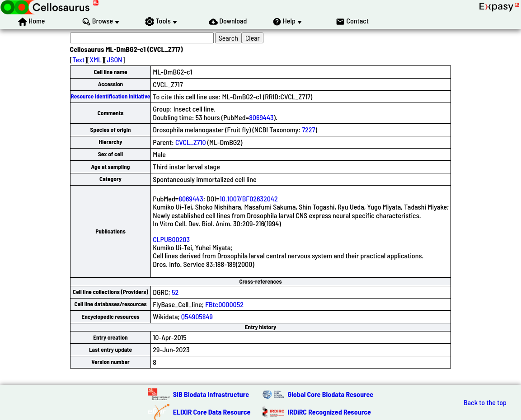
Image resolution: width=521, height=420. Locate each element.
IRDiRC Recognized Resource (329, 412)
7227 (308, 129)
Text (78, 59)
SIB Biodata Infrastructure (211, 394)
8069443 (261, 117)
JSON (114, 59)
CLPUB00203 (171, 239)
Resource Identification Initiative (111, 96)
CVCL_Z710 (191, 142)
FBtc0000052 (224, 304)
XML (96, 59)
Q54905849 (197, 316)
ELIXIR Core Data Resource (212, 412)
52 (175, 292)
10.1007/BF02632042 (249, 198)
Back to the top (485, 402)
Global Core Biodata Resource (331, 394)
